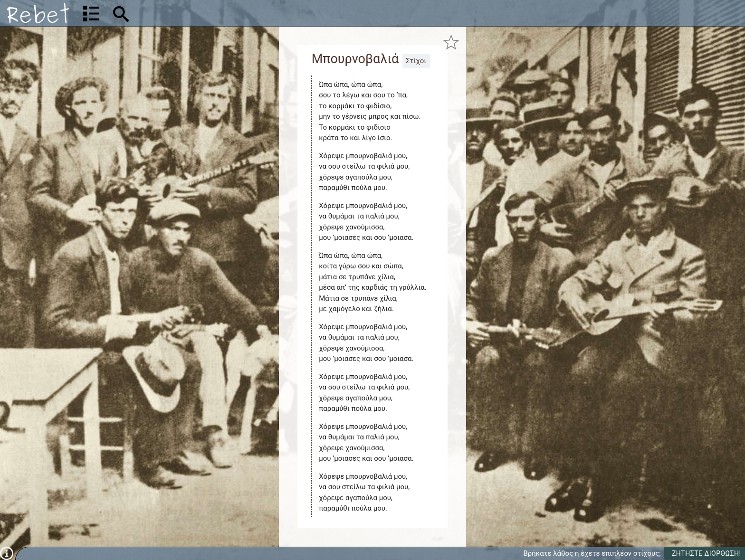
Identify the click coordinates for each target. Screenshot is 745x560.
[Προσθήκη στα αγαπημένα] (451, 42)
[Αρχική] (38, 13)
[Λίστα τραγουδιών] (91, 13)
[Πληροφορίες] (7, 553)
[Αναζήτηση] (183, 13)
